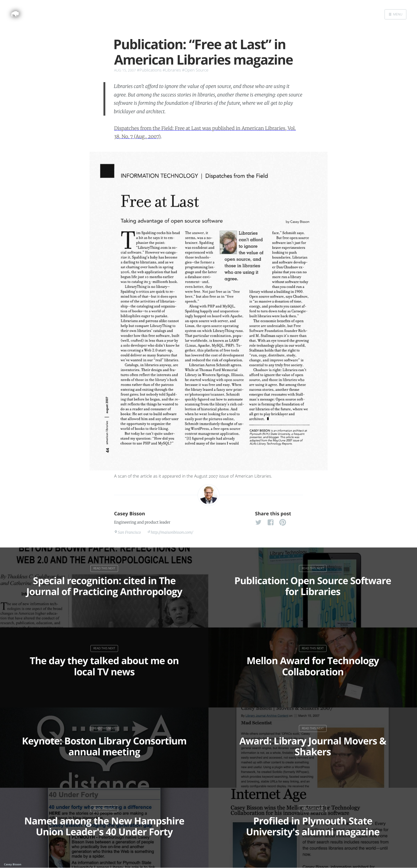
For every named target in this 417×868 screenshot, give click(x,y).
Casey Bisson (130, 514)
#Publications (149, 70)
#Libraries (172, 70)
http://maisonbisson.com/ (172, 532)
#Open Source (195, 70)
